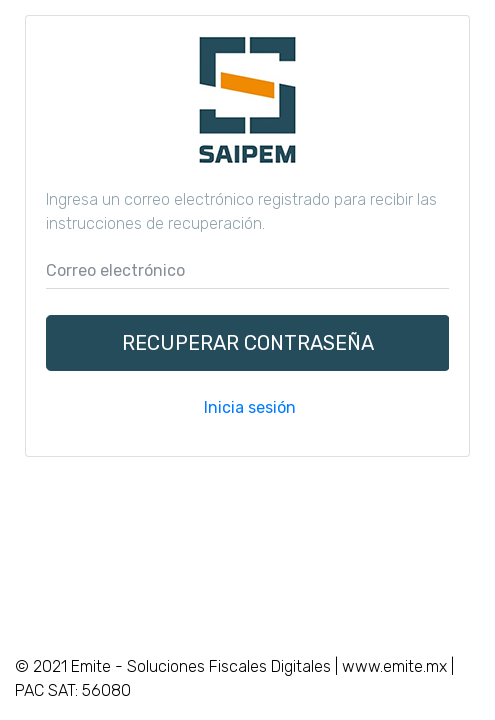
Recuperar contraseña (248, 343)
